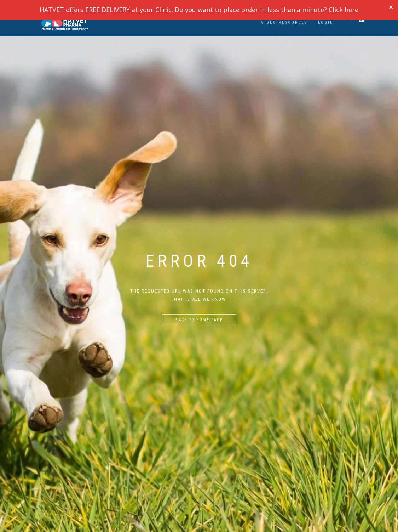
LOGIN (326, 22)
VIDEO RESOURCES (284, 22)
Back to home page (199, 320)
